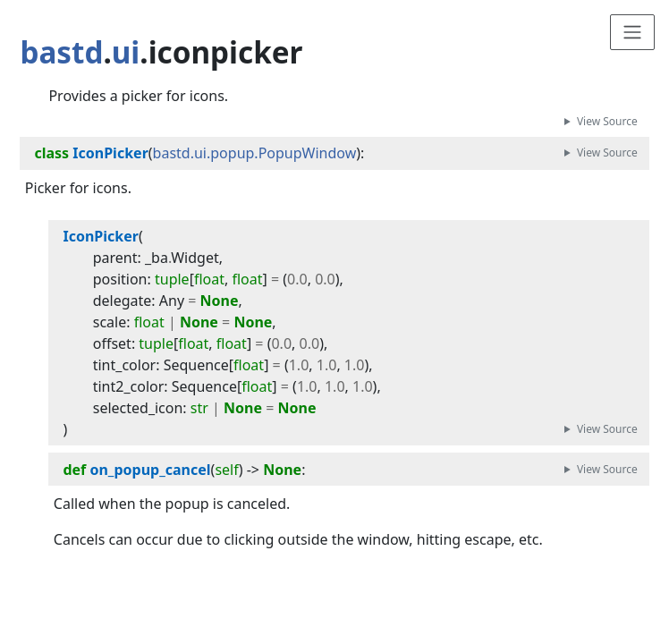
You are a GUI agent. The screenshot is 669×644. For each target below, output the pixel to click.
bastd (61, 52)
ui (126, 52)
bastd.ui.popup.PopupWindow (255, 153)
